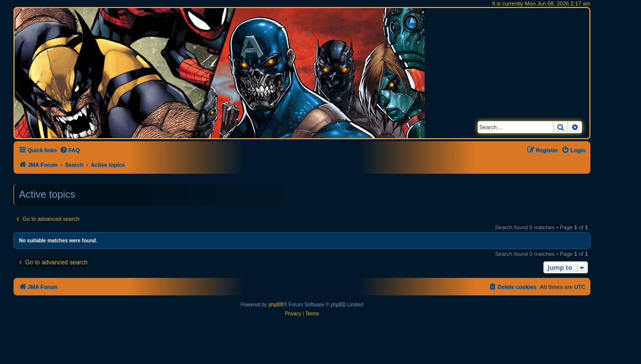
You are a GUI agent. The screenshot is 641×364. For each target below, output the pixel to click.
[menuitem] (70, 150)
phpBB (276, 305)
